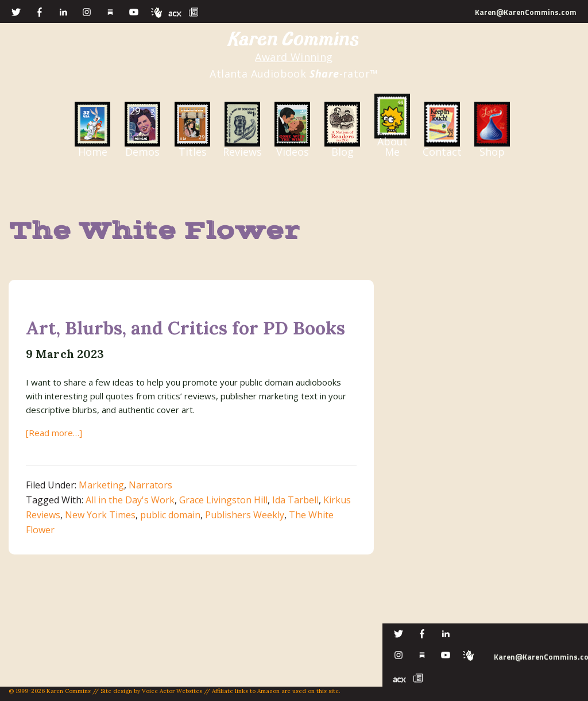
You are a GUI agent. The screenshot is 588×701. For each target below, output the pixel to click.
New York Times (100, 515)
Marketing (101, 485)
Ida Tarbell (295, 500)
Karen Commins (294, 39)
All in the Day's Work (130, 500)
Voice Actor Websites (172, 691)
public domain (170, 515)
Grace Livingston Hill (223, 500)
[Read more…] (54, 433)
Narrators (150, 485)
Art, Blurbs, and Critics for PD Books (185, 328)
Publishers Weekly (245, 515)
